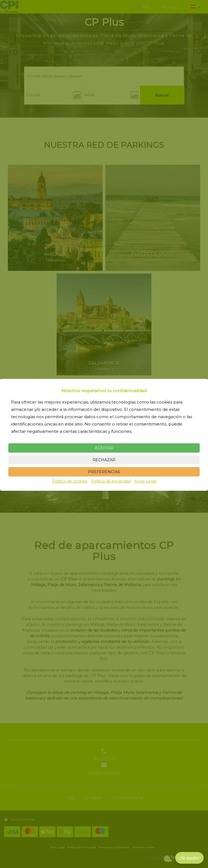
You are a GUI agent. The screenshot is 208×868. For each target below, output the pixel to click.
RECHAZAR (104, 460)
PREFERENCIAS (104, 472)
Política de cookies (70, 481)
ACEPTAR (104, 448)
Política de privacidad (111, 481)
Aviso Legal (145, 481)
